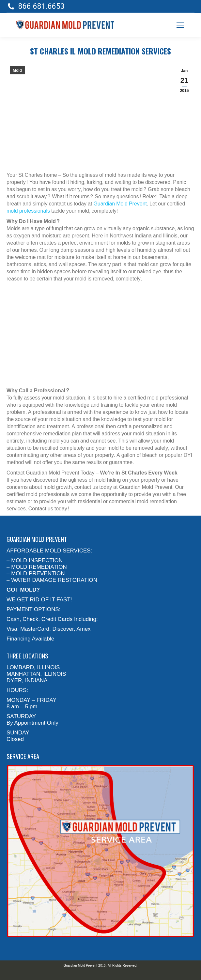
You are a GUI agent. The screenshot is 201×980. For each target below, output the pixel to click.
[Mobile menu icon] (180, 25)
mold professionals (28, 211)
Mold (17, 70)
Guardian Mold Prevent (120, 204)
